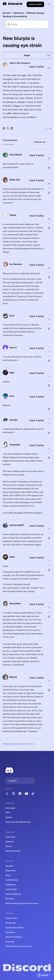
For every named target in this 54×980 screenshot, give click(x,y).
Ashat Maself (16, 155)
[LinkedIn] (12, 128)
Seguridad (10, 871)
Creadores (10, 885)
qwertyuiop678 (17, 525)
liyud (12, 316)
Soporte (9, 866)
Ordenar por (41, 142)
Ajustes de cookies (14, 928)
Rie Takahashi (16, 264)
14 (48, 129)
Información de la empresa (18, 946)
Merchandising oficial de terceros (22, 903)
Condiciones (11, 918)
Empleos (10, 842)
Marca (8, 846)
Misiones (10, 899)
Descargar (10, 808)
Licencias (10, 942)
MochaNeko (15, 604)
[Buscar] (27, 24)
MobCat (13, 677)
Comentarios (12, 880)
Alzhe (12, 557)
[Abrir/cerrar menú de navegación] (49, 4)
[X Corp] (8, 128)
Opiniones (19, 13)
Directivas (10, 932)
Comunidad (11, 889)
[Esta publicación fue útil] (49, 64)
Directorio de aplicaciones (18, 822)
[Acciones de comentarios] (49, 168)
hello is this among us (20, 63)
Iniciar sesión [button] (35, 4)
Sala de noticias (13, 851)
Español (14, 781)
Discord (7, 13)
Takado (13, 215)
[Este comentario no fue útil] (49, 163)
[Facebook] (4, 128)
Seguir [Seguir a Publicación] (27, 55)
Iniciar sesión (8, 744)
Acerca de (10, 837)
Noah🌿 (13, 348)
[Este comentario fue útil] (49, 154)
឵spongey (13, 420)
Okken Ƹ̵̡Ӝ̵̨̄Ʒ (15, 180)
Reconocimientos (14, 937)
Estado (9, 817)
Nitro (8, 813)
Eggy (12, 373)
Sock (12, 396)
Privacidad (11, 923)
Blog (8, 875)
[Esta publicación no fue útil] (49, 73)
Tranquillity (15, 445)
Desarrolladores (13, 894)
